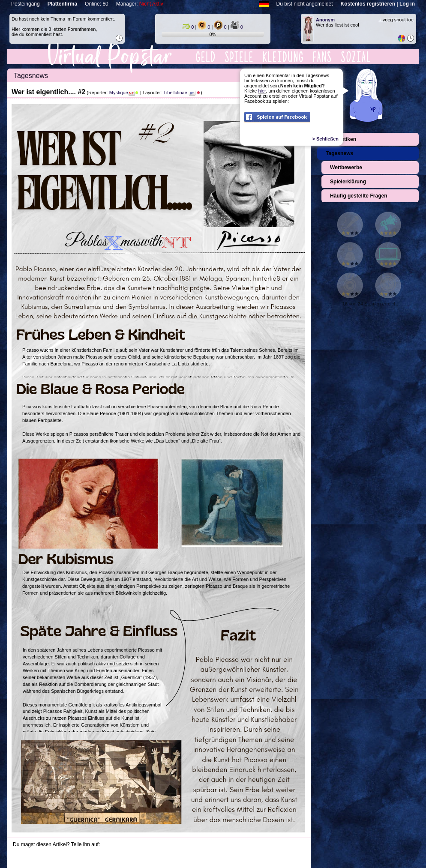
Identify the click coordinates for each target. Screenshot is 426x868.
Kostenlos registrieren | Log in (378, 4)
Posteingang (25, 4)
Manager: (140, 4)
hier (262, 91)
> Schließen (325, 139)
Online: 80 (97, 4)
